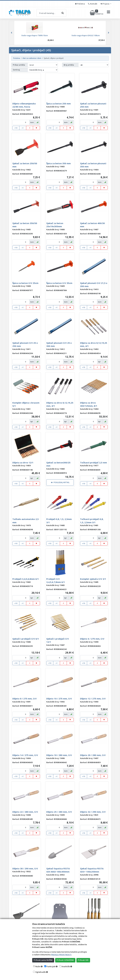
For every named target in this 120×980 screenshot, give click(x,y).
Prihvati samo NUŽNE (43, 960)
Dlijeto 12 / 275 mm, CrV (93, 699)
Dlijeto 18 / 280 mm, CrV (59, 755)
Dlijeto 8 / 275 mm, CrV (25, 699)
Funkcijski (51, 966)
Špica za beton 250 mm (59, 104)
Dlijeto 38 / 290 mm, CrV (25, 868)
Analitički (66, 966)
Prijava (105, 4)
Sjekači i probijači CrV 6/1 (26, 639)
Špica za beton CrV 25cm (25, 283)
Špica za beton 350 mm (59, 163)
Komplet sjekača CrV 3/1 (93, 579)
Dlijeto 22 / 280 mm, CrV (25, 812)
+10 (16, 128)
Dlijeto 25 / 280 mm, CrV (59, 812)
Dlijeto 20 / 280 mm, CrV (93, 755)
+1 (23, 128)
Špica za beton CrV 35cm (59, 283)
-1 (30, 128)
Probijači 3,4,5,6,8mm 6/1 (26, 579)
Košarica (97, 13)
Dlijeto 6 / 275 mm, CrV (92, 639)
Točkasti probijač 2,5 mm (93, 463)
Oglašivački (41, 972)
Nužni (38, 966)
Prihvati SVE (84, 960)
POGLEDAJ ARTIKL (60, 482)
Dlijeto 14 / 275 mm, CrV (25, 755)
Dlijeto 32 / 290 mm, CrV (93, 812)
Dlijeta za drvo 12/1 (23, 463)
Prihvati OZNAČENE (65, 960)
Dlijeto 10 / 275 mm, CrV (59, 699)
